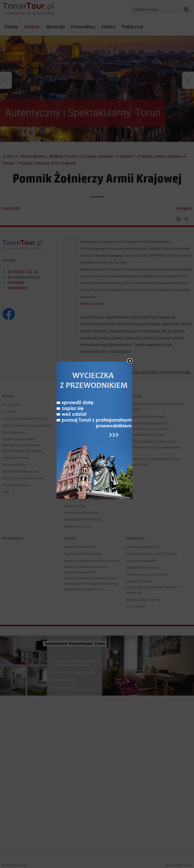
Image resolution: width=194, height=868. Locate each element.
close (130, 355)
